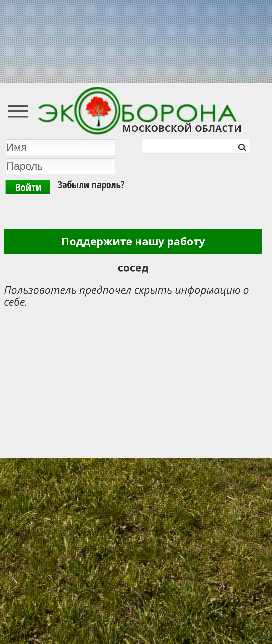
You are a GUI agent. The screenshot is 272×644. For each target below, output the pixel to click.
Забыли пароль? (91, 184)
